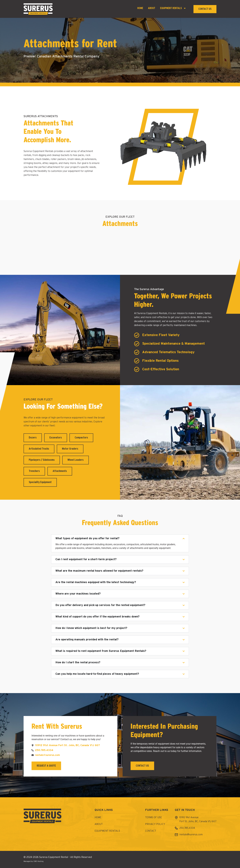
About (152, 8)
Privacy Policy (155, 824)
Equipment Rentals (173, 8)
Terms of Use (154, 818)
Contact (151, 831)
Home (140, 8)
